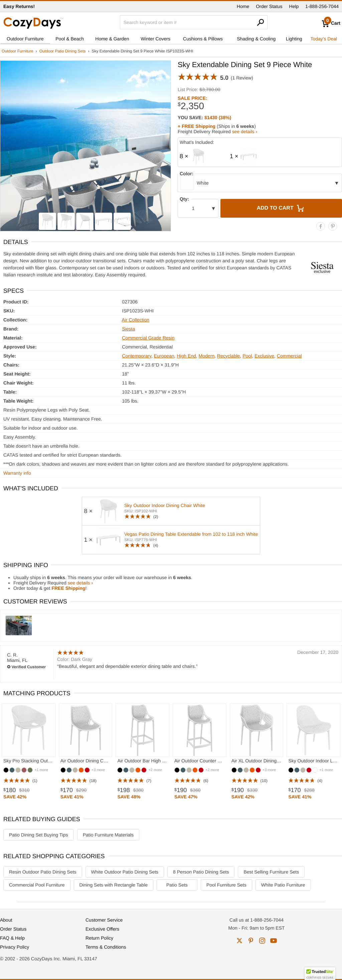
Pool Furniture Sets (226, 885)
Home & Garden (112, 39)
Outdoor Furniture (25, 39)
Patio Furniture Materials (108, 835)
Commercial (289, 356)
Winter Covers (155, 39)
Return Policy (99, 938)
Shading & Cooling (256, 39)
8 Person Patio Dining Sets (201, 872)
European (164, 356)
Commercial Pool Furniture (37, 885)
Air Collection (136, 320)
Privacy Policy (15, 947)
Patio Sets (177, 885)
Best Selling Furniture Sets (271, 872)
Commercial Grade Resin (148, 338)
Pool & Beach (70, 39)
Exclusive (264, 356)
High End (186, 356)
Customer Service (104, 920)
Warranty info (17, 473)
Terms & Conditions (106, 947)
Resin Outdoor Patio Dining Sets (43, 872)
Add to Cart (281, 208)
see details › (245, 132)
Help (294, 6)
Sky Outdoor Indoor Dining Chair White (165, 505)
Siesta (128, 329)
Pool (247, 356)
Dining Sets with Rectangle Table (114, 885)
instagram (262, 941)
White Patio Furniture (283, 885)
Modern (207, 356)
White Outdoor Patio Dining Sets (125, 872)
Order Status (269, 6)
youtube (274, 941)
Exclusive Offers (102, 929)
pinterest (251, 941)
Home (243, 6)
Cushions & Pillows (203, 39)
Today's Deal (324, 39)
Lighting (294, 39)
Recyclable (228, 356)
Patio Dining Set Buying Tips (39, 835)
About (6, 920)
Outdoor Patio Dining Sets (63, 51)
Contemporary (137, 356)
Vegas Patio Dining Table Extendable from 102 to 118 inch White (191, 534)
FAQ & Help (12, 938)
